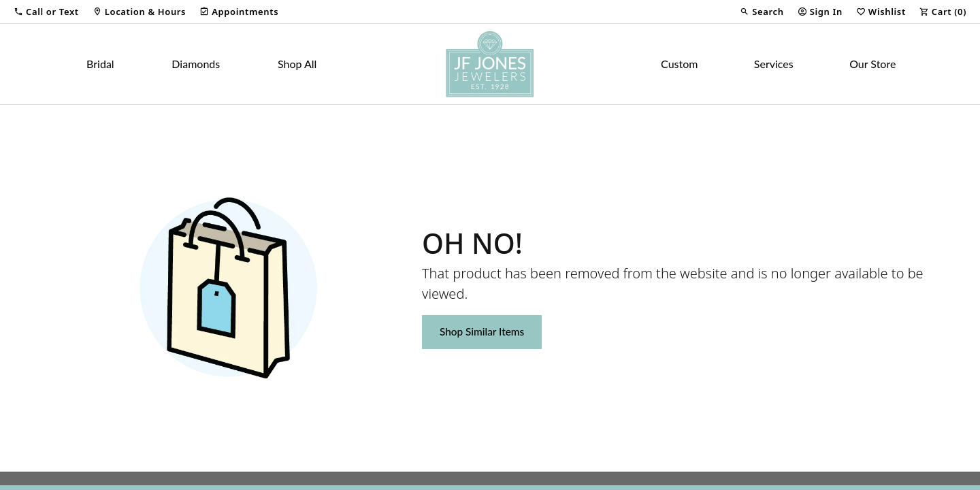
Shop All (297, 64)
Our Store (872, 64)
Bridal (100, 64)
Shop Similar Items (482, 331)
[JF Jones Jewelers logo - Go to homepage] (490, 64)
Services (774, 64)
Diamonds (196, 64)
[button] (46, 12)
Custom (679, 64)
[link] (139, 12)
